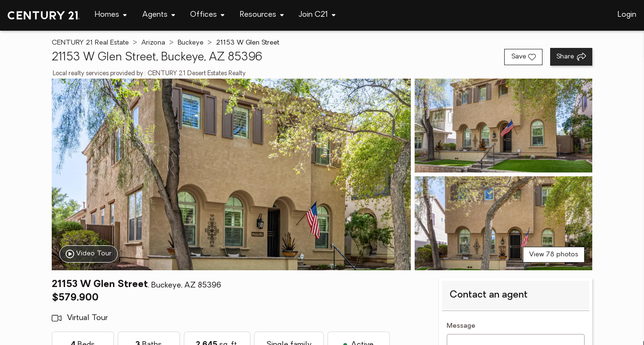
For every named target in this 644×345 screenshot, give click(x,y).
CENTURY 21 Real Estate (90, 43)
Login (627, 15)
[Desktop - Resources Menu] (262, 15)
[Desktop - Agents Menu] (159, 15)
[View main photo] (232, 174)
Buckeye (191, 43)
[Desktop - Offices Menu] (207, 15)
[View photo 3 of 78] (503, 223)
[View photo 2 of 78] (503, 126)
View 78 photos (554, 255)
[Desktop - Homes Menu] (111, 15)
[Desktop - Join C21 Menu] (317, 15)
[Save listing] (523, 57)
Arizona (153, 43)
